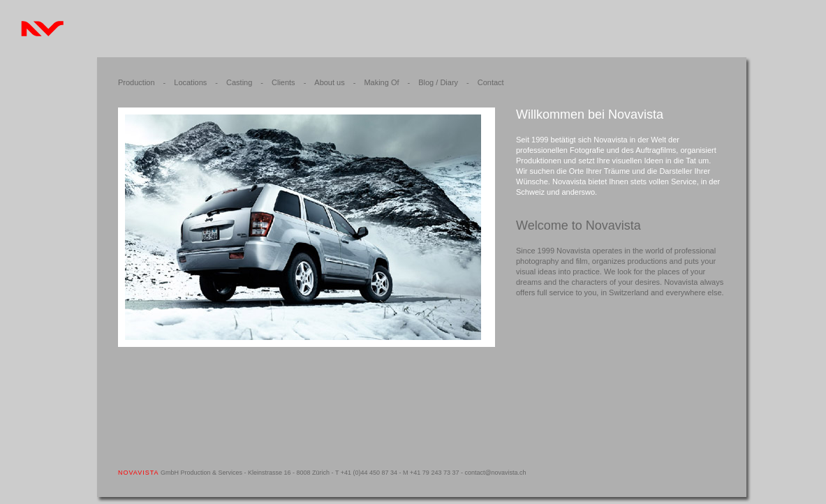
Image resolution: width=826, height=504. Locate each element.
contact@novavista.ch (495, 473)
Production (137, 82)
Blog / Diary (438, 82)
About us (329, 82)
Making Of (381, 82)
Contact (491, 82)
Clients (283, 82)
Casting (239, 82)
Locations (190, 82)
